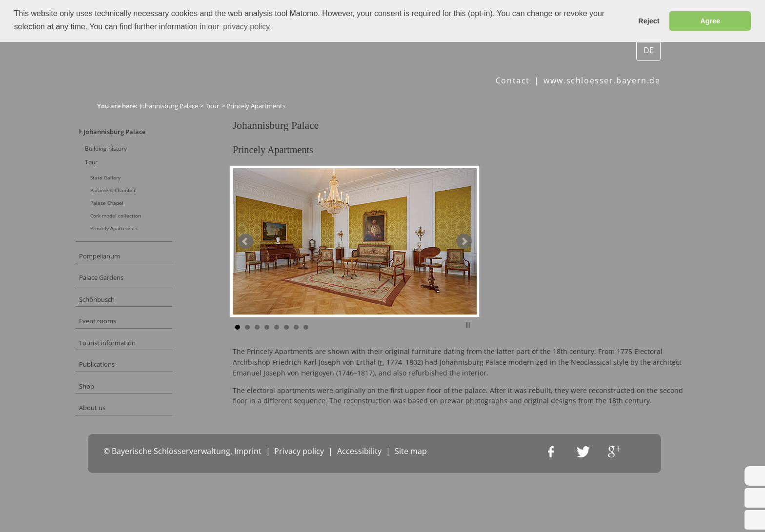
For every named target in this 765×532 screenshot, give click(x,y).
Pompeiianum (122, 271)
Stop (492, 341)
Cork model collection (141, 226)
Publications (119, 391)
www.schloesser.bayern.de (602, 80)
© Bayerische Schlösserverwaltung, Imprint (182, 516)
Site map (411, 516)
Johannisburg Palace (169, 105)
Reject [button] (649, 21)
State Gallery (129, 184)
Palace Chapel (131, 212)
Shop (107, 415)
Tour (212, 105)
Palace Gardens (124, 295)
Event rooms (119, 343)
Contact (513, 80)
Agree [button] (710, 21)
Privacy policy (299, 516)
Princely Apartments (139, 240)
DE (649, 50)
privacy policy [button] (246, 27)
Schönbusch (119, 319)
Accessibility (359, 516)
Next (487, 258)
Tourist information (131, 367)
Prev (269, 258)
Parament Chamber (139, 198)
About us (114, 439)
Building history (129, 152)
